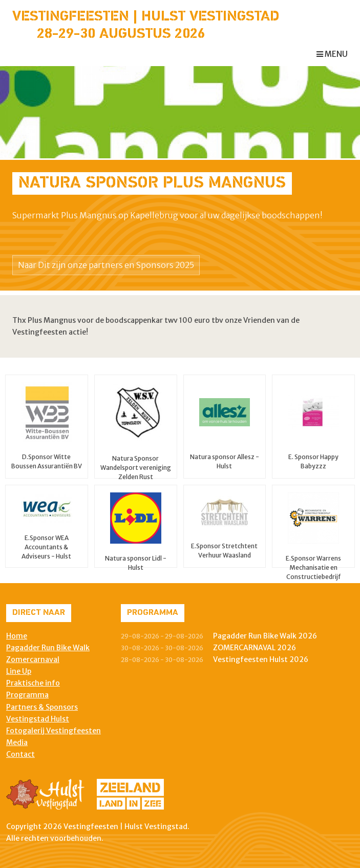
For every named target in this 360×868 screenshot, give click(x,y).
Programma (27, 695)
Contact (20, 754)
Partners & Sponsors (42, 707)
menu (332, 54)
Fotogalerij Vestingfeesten (54, 731)
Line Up (19, 671)
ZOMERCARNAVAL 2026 (255, 648)
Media (17, 742)
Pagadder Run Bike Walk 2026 (265, 636)
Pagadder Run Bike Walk (48, 648)
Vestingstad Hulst (38, 719)
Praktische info (33, 683)
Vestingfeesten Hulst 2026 (261, 659)
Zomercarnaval (33, 659)
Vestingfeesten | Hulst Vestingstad (146, 17)
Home (17, 636)
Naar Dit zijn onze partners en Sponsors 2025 (106, 265)
